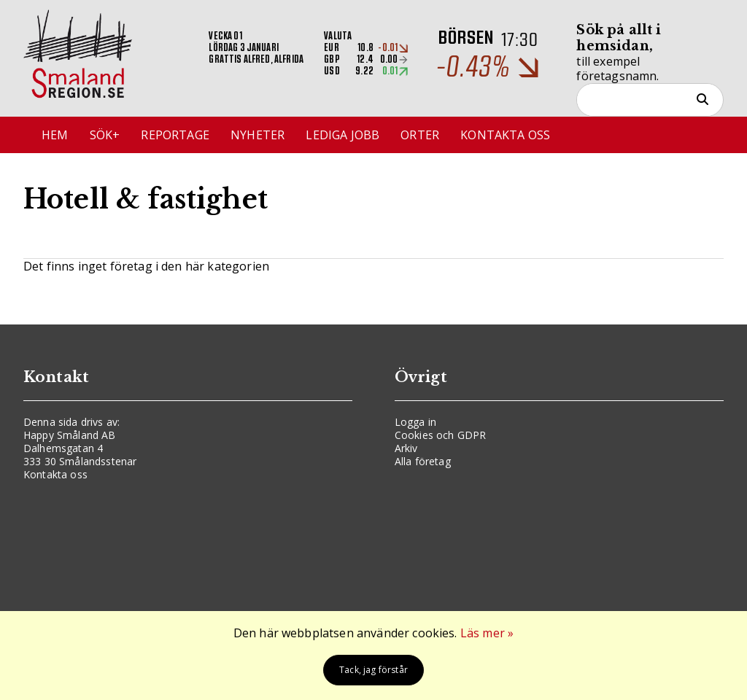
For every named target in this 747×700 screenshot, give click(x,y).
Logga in (415, 422)
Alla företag (423, 461)
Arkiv (406, 448)
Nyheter (258, 135)
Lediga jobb (342, 135)
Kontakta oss (505, 135)
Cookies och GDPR (441, 435)
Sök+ (105, 135)
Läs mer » (487, 633)
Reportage (175, 135)
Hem (55, 135)
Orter (420, 135)
